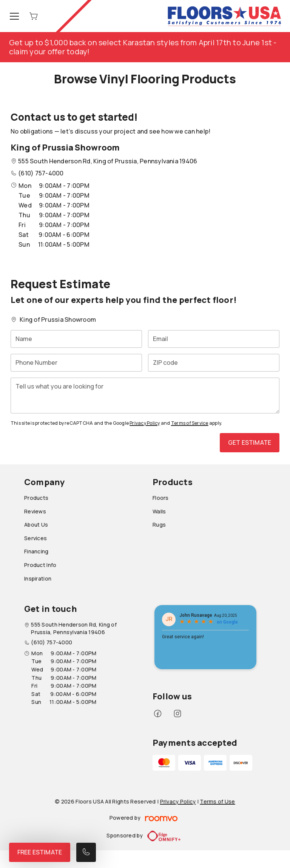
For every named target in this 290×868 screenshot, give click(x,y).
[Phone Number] (76, 363)
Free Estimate (40, 852)
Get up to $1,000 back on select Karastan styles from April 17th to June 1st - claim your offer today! (143, 47)
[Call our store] (86, 852)
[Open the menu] (14, 16)
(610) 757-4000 (41, 173)
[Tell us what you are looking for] (145, 396)
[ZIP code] (214, 363)
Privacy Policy (145, 423)
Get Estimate (250, 442)
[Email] (214, 339)
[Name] (76, 339)
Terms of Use (217, 801)
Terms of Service (190, 423)
